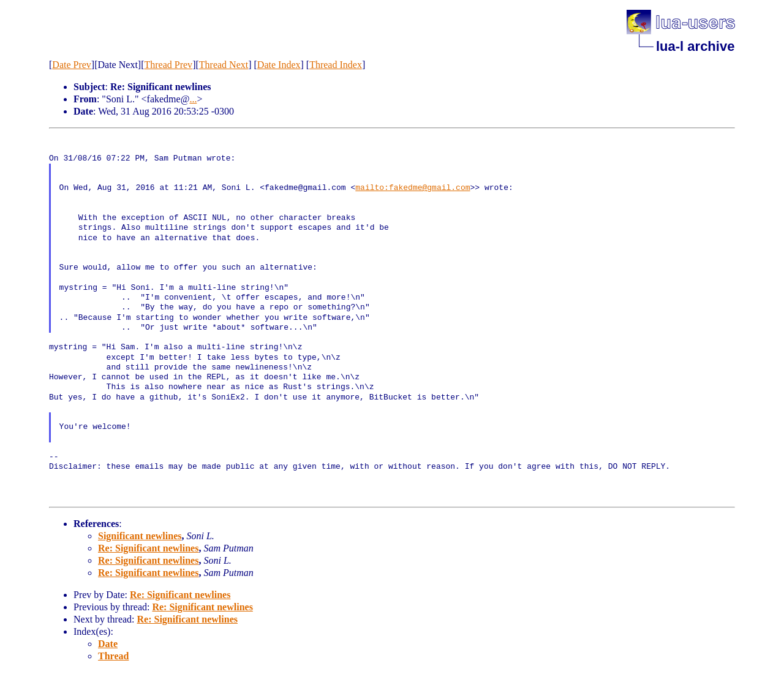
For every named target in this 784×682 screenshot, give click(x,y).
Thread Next (224, 65)
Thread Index (336, 65)
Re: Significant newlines (148, 548)
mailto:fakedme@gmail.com (413, 188)
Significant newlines (140, 536)
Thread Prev (168, 65)
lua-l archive (695, 46)
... (193, 99)
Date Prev (72, 65)
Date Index (279, 65)
